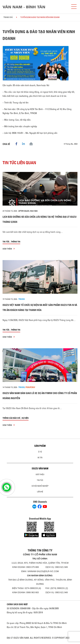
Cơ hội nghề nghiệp (40, 486)
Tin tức (6, 242)
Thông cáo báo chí (11, 418)
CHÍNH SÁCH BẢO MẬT (17, 604)
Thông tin (16, 242)
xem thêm (9, 249)
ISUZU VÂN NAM (40, 469)
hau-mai (34, 211)
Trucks (21, 299)
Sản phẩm (40, 446)
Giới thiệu (40, 474)
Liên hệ (40, 492)
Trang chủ (8, 17)
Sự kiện (25, 418)
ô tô (40, 452)
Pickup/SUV (30, 387)
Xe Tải (40, 458)
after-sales (24, 211)
